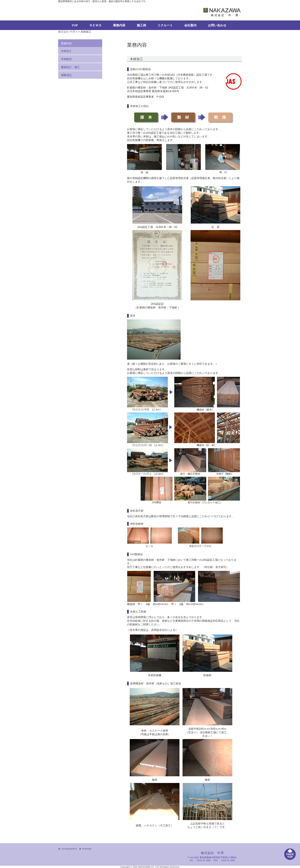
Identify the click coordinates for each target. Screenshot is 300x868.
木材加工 (66, 51)
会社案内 (190, 25)
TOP (75, 25)
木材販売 (66, 59)
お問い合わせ (217, 25)
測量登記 (66, 75)
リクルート (165, 25)
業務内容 (119, 25)
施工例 (141, 25)
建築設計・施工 (70, 67)
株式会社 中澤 (67, 32)
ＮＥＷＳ (95, 25)
